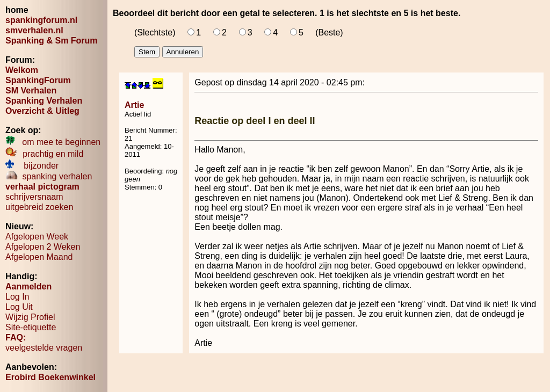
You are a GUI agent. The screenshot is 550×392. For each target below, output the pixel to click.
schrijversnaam (34, 197)
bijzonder (32, 166)
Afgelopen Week (37, 237)
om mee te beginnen (53, 142)
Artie (134, 105)
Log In (17, 297)
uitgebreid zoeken (39, 207)
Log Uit (19, 307)
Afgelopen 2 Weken (43, 247)
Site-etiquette (31, 327)
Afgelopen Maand (39, 257)
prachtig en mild (44, 154)
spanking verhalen (49, 176)
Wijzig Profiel (30, 317)
